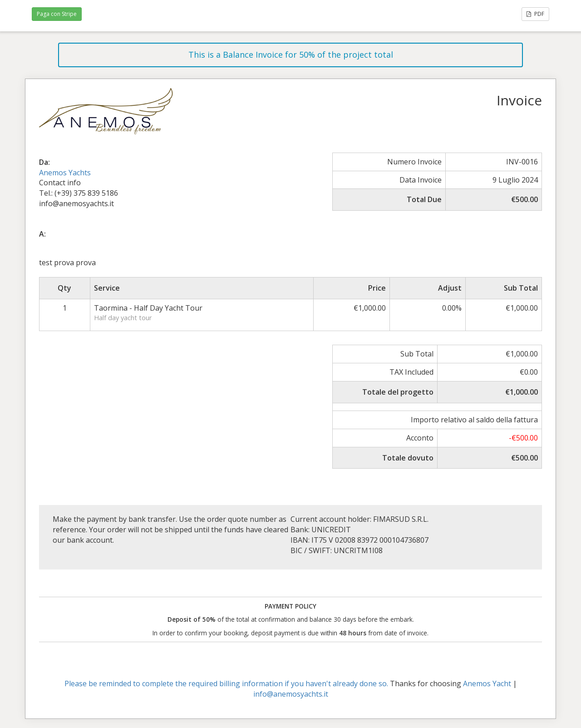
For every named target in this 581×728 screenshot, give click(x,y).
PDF (535, 14)
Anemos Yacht (487, 683)
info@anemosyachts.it (291, 694)
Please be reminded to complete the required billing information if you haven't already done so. (226, 683)
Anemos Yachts (65, 173)
